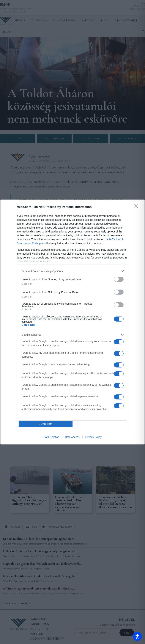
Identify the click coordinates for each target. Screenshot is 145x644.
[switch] (119, 279)
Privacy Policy (93, 437)
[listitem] (72, 271)
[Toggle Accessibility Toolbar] (137, 636)
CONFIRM (46, 424)
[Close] (137, 207)
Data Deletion (51, 437)
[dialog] (72, 322)
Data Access (72, 437)
